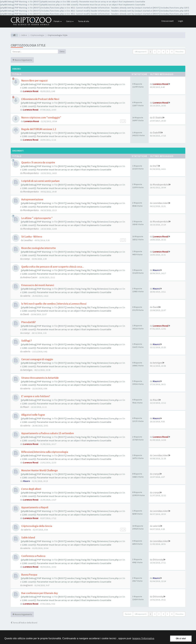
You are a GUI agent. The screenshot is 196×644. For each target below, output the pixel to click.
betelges (28, 370)
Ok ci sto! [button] (181, 638)
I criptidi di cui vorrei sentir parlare (40, 181)
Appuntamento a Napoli (35, 507)
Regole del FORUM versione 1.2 (38, 129)
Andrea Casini (30, 277)
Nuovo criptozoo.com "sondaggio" (41, 118)
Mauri (26, 407)
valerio (27, 296)
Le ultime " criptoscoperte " (37, 218)
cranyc (26, 259)
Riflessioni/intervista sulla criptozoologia (44, 452)
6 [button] (172, 52)
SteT (155, 166)
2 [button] (155, 52)
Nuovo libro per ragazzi (34, 81)
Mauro (156, 270)
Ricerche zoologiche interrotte (38, 248)
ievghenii (28, 585)
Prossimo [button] (180, 52)
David (26, 314)
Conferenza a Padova (33, 556)
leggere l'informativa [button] (143, 638)
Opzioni (128, 614)
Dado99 (157, 132)
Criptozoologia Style (28, 45)
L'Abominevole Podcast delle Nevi (40, 99)
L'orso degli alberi (31, 489)
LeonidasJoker (160, 203)
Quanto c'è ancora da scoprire (38, 162)
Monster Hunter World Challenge (39, 470)
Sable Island (28, 537)
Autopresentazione (32, 199)
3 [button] (159, 52)
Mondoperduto (31, 173)
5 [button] (168, 52)
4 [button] (163, 52)
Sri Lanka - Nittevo (31, 237)
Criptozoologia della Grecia (36, 526)
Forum (58, 21)
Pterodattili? (28, 322)
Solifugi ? (26, 341)
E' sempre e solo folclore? (35, 396)
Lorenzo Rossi (31, 91)
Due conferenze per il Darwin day (39, 593)
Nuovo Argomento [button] (22, 60)
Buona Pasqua (29, 575)
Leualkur (28, 240)
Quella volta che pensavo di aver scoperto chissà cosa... (52, 267)
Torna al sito (84, 21)
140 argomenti (141, 52)
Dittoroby (158, 559)
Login (181, 21)
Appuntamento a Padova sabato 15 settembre (47, 433)
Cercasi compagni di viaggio (37, 359)
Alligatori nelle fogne (33, 415)
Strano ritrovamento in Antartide (40, 378)
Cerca (70, 21)
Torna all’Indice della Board (24, 623)
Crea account (167, 21)
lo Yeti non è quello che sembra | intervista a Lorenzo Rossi (54, 304)
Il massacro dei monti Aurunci (37, 285)
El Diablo (158, 118)
